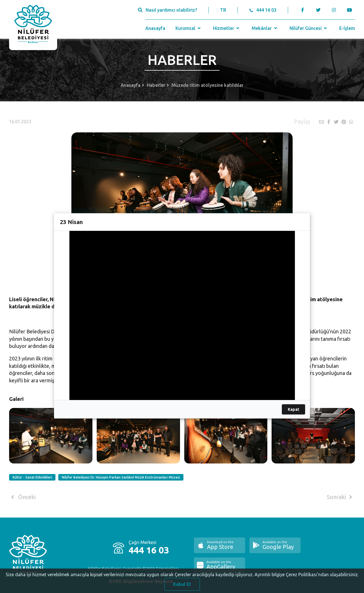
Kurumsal (189, 28)
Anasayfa (155, 28)
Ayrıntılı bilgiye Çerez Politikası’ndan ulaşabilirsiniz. (307, 579)
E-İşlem (347, 28)
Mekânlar (265, 28)
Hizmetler (227, 28)
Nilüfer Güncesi (309, 28)
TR (223, 10)
